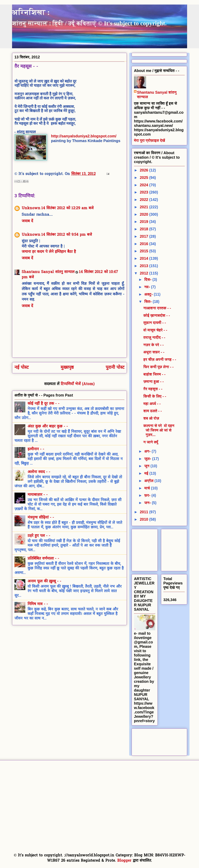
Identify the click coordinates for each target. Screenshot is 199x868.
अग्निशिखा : (31, 12)
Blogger (124, 861)
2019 (145, 222)
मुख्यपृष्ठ (67, 368)
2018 (145, 229)
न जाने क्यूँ (151, 442)
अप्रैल (149, 481)
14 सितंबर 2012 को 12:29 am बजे (67, 208)
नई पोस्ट (22, 368)
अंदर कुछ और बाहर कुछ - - (48, 427)
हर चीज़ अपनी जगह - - (160, 359)
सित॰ (148, 301)
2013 (145, 266)
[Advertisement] (157, 549)
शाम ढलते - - (153, 411)
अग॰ (148, 451)
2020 (145, 214)
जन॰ (148, 503)
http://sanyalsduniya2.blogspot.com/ (84, 136)
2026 (145, 170)
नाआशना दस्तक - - (157, 308)
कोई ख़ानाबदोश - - (157, 315)
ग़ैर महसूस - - (153, 389)
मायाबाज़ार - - (38, 495)
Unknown (31, 208)
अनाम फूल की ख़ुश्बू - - (44, 581)
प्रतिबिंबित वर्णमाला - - (43, 559)
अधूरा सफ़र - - (154, 352)
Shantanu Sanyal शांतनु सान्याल (48, 272)
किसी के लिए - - (155, 396)
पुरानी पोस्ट (115, 368)
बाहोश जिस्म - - (154, 374)
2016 (145, 244)
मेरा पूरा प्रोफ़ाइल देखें (150, 140)
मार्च (148, 488)
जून (147, 466)
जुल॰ (148, 459)
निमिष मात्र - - (38, 604)
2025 (145, 178)
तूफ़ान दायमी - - (155, 323)
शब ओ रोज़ (151, 418)
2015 (145, 251)
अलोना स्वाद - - (39, 472)
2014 (145, 258)
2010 (145, 519)
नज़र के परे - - (154, 345)
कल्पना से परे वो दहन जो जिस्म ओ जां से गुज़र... (159, 430)
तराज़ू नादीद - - (154, 337)
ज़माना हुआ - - (154, 381)
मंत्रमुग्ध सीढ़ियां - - (41, 518)
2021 (145, 207)
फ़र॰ (148, 495)
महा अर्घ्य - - (152, 404)
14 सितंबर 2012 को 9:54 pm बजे (67, 235)
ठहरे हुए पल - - (39, 536)
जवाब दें (27, 221)
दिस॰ (148, 279)
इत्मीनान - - (36, 449)
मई (147, 473)
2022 (145, 200)
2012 (145, 273)
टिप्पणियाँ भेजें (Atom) (78, 384)
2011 (145, 512)
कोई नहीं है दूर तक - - (43, 404)
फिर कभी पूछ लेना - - (158, 367)
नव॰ (148, 287)
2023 (145, 192)
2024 (145, 185)
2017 (145, 236)
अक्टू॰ (149, 294)
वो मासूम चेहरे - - (155, 330)
